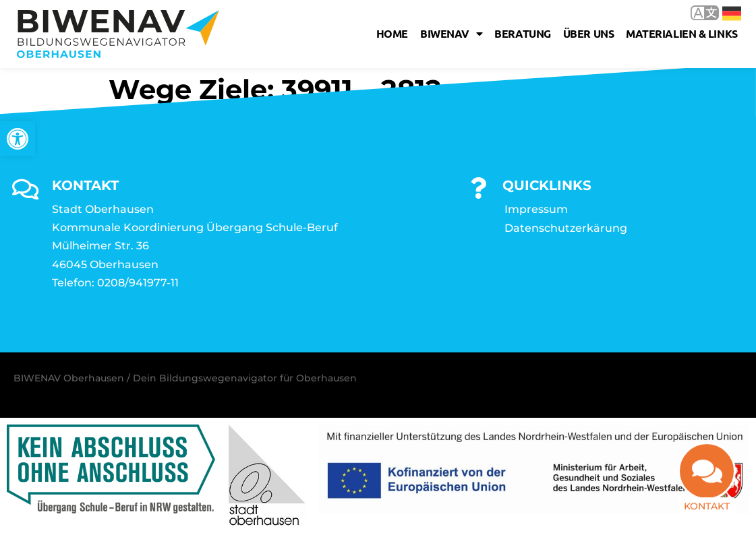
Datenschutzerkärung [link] (566, 228)
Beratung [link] (522, 33)
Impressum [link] (536, 209)
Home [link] (392, 33)
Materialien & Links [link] (681, 33)
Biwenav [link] (451, 34)
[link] (18, 139)
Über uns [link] (588, 33)
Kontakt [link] (707, 505)
